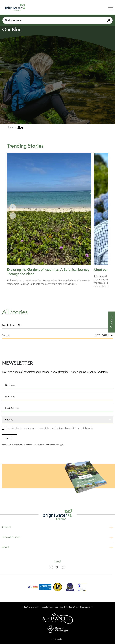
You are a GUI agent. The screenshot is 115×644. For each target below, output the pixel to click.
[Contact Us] (112, 322)
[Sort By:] (102, 335)
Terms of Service (54, 446)
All (20, 325)
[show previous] (13, 207)
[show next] (13, 216)
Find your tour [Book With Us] (57, 20)
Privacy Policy (41, 446)
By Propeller (57, 639)
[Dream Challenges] (58, 629)
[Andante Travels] (58, 618)
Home (10, 127)
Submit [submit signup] (10, 440)
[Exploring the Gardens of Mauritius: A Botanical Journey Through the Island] (49, 219)
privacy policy (89, 374)
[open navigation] (110, 9)
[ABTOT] (45, 591)
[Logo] (15, 7)
